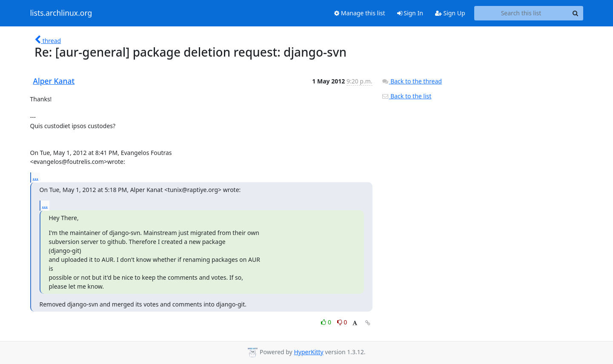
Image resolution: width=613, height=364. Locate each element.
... (36, 177)
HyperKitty (308, 352)
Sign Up (450, 13)
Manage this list (360, 13)
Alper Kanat (54, 81)
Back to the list (407, 96)
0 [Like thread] (327, 322)
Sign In (410, 13)
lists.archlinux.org (61, 13)
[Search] (576, 13)
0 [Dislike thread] (342, 322)
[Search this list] (521, 13)
